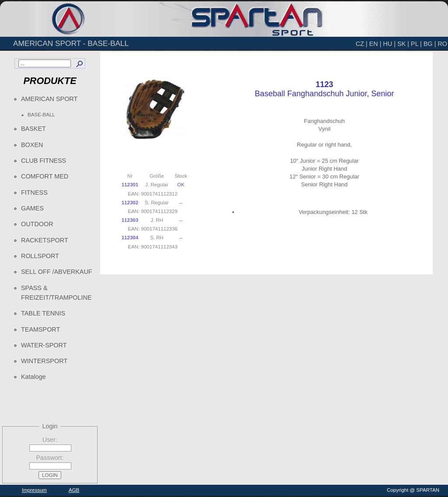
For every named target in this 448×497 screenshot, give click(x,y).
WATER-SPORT (44, 345)
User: (50, 440)
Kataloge (33, 377)
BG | (430, 44)
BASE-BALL (41, 115)
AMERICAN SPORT (49, 99)
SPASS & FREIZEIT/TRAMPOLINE (56, 293)
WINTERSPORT (44, 361)
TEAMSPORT (40, 329)
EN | (375, 44)
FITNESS (34, 192)
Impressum (34, 490)
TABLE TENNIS (43, 313)
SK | (403, 44)
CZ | (362, 44)
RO (442, 44)
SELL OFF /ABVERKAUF (57, 272)
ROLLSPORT (40, 256)
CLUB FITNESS (44, 161)
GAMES (32, 208)
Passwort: (50, 458)
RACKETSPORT (45, 240)
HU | (390, 44)
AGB (74, 490)
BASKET (33, 129)
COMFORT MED (45, 176)
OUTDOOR (37, 224)
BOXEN (32, 145)
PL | (416, 44)
